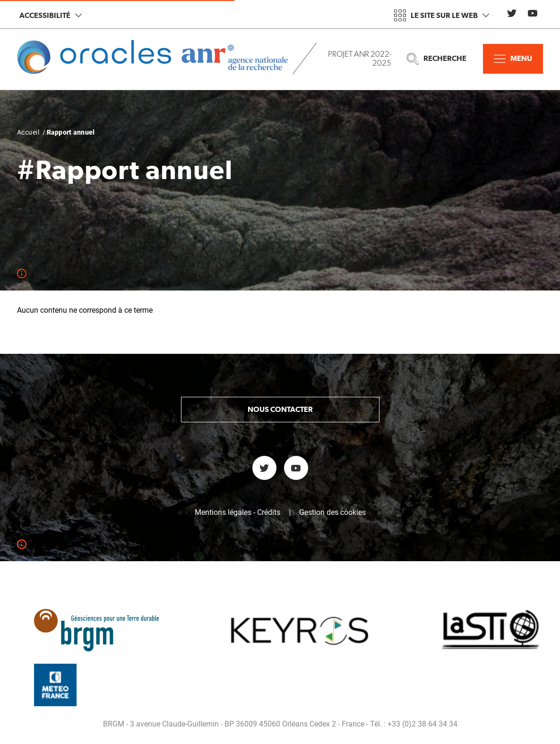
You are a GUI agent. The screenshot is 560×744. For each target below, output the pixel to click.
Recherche (437, 59)
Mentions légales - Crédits (237, 513)
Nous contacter (280, 409)
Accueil (28, 132)
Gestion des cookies (332, 513)
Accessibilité (51, 15)
